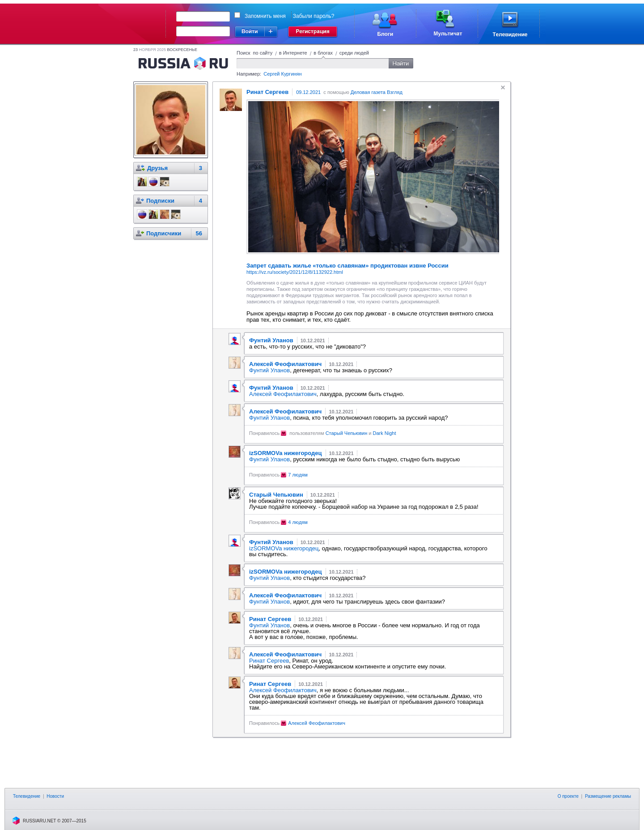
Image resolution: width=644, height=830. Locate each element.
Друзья (157, 168)
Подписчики (164, 233)
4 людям (298, 522)
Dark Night (385, 433)
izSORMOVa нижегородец (284, 548)
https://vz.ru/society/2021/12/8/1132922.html (295, 272)
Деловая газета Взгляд (377, 92)
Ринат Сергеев (269, 661)
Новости (55, 796)
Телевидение (27, 796)
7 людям (298, 475)
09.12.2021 (308, 92)
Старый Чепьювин (347, 433)
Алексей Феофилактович (283, 394)
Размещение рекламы (608, 796)
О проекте (568, 796)
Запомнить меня (265, 16)
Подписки (160, 201)
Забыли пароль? (314, 16)
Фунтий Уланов (269, 370)
